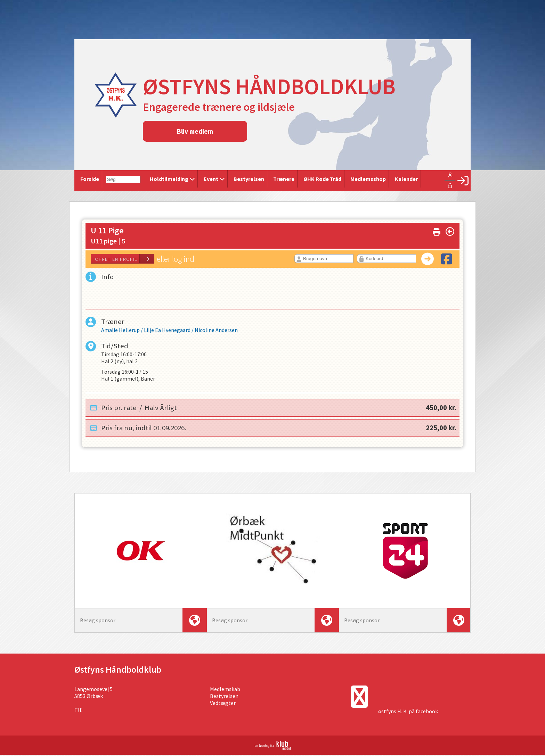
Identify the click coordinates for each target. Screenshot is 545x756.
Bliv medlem (195, 131)
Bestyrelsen (224, 697)
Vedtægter (223, 704)
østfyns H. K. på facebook (408, 712)
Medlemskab (225, 690)
